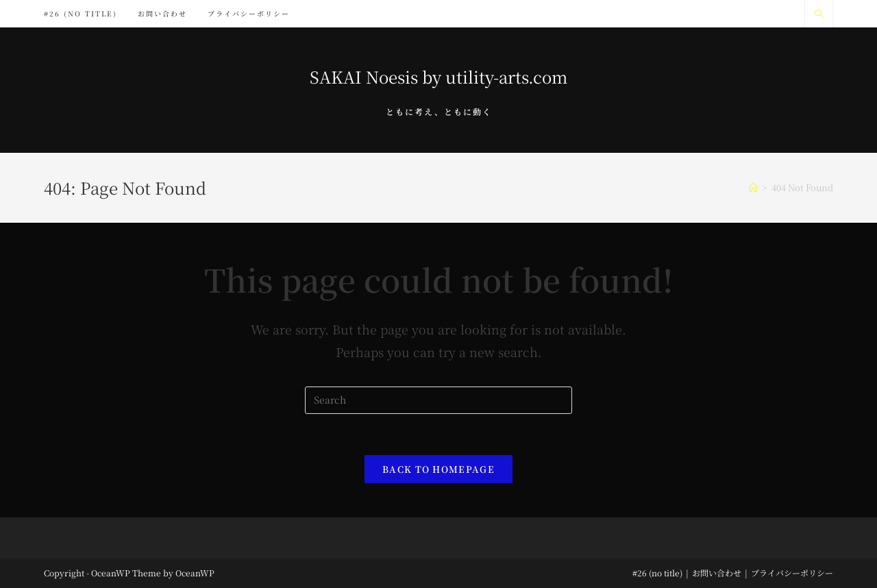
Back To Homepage (438, 469)
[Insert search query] (438, 400)
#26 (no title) (657, 573)
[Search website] (819, 14)
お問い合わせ (717, 573)
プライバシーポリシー (792, 573)
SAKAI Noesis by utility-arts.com (438, 76)
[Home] (753, 187)
